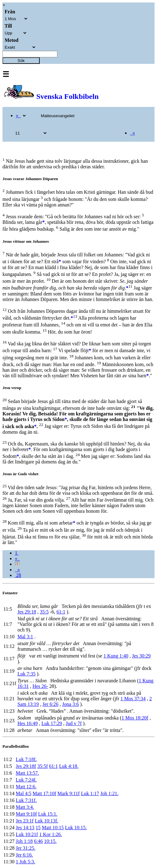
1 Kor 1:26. (50, 834)
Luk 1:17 (90, 793)
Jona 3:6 (70, 704)
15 (38, 828)
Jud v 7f (74, 723)
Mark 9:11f (69, 793)
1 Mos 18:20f (135, 718)
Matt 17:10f (44, 793)
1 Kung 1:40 (116, 656)
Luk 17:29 (52, 723)
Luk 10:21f (27, 834)
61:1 (61, 612)
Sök (21, 61)
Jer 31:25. (26, 848)
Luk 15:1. (48, 814)
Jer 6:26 (50, 704)
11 (17, 564)
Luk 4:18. (69, 766)
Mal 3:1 (25, 637)
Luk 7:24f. (26, 780)
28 (18, 575)
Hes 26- (40, 686)
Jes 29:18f (26, 766)
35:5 (44, 612)
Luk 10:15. (76, 828)
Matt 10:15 (53, 828)
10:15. (50, 841)
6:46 (38, 841)
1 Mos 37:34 (133, 699)
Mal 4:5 (24, 793)
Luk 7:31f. (26, 800)
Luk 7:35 (26, 674)
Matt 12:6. (26, 787)
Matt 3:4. (25, 807)
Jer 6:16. (24, 855)
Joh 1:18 (24, 841)
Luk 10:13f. (47, 821)
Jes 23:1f (25, 821)
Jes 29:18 (27, 612)
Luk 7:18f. (26, 759)
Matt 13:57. (27, 773)
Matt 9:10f (26, 814)
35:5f (43, 766)
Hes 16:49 (27, 723)
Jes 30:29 (141, 656)
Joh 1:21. (109, 793)
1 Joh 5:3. (26, 862)
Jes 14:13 (25, 828)
